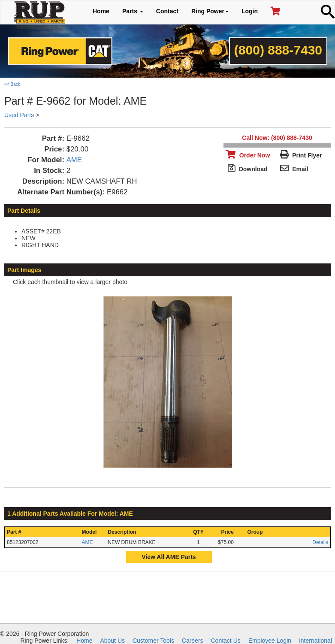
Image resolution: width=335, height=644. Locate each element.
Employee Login (270, 641)
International (315, 641)
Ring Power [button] (210, 11)
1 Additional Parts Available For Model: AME (70, 514)
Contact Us (226, 641)
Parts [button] (133, 11)
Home (101, 11)
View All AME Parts (169, 557)
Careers (193, 641)
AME (74, 160)
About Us (112, 641)
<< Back (12, 84)
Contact (167, 11)
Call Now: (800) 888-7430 (277, 138)
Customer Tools (153, 641)
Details (320, 542)
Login (250, 11)
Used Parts (19, 115)
